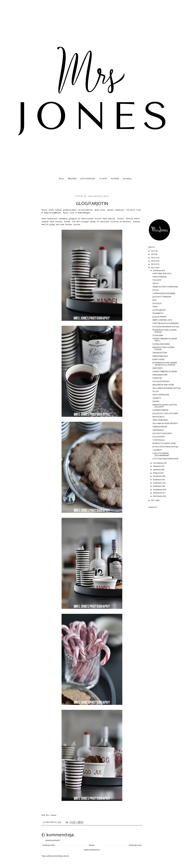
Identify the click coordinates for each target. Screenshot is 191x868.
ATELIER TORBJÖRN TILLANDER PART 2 (165, 340)
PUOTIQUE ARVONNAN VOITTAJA (166, 327)
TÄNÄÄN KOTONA (160, 353)
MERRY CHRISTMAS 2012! (162, 320)
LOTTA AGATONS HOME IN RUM (165, 459)
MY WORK (115, 179)
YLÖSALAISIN (158, 335)
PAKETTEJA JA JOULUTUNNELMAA (166, 323)
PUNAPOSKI (157, 378)
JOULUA (156, 290)
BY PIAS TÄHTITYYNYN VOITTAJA (165, 447)
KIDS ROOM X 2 (159, 417)
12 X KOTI (103, 179)
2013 (153, 264)
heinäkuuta (158, 476)
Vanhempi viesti (135, 845)
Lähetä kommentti (52, 840)
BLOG (61, 179)
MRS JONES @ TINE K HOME (163, 385)
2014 (153, 261)
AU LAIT (156, 391)
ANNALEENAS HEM (160, 375)
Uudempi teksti (48, 845)
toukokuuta (158, 483)
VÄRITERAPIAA (158, 430)
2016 (153, 254)
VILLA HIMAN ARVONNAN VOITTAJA (167, 388)
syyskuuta (157, 469)
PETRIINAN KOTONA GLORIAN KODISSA (164, 331)
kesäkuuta (157, 480)
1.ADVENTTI (157, 450)
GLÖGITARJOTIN (159, 310)
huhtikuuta (157, 486)
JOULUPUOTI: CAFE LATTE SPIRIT (165, 413)
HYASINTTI (157, 398)
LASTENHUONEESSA (160, 410)
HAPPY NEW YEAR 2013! (162, 273)
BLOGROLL (127, 179)
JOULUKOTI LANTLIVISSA (162, 433)
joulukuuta (157, 270)
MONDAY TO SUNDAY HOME (164, 443)
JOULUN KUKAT (159, 437)
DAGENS (156, 401)
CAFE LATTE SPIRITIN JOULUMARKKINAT (161, 454)
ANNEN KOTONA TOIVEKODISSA (165, 287)
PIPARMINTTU (158, 313)
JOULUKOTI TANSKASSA (162, 297)
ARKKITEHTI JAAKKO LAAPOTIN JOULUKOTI (165, 406)
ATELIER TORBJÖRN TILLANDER (165, 371)
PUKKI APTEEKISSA (160, 277)
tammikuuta (158, 496)
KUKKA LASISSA (159, 359)
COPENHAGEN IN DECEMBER (164, 293)
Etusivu (92, 845)
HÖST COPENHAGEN (161, 395)
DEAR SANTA (158, 368)
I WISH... (156, 307)
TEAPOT (156, 283)
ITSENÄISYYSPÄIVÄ (160, 427)
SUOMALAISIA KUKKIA (161, 344)
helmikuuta (158, 493)
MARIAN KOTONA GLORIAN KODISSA (163, 348)
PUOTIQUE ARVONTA (161, 381)
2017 (153, 251)
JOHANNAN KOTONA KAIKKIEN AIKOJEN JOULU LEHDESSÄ (165, 364)
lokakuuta (157, 466)
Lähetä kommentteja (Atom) (58, 856)
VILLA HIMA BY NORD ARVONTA (165, 423)
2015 (153, 258)
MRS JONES (72, 179)
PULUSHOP (157, 280)
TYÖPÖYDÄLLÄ (159, 440)
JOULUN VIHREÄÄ (159, 317)
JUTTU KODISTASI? (88, 179)
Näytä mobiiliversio (92, 850)
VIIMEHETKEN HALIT (160, 356)
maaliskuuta (158, 490)
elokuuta (157, 473)
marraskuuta (158, 463)
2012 (153, 268)
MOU (155, 300)
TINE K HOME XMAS (160, 420)
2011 (153, 500)
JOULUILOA (157, 303)
